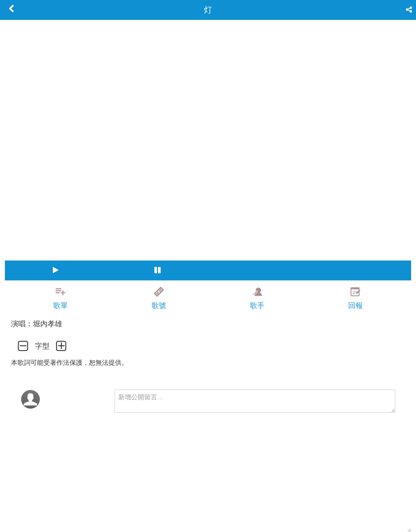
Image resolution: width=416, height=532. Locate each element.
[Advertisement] (208, 514)
